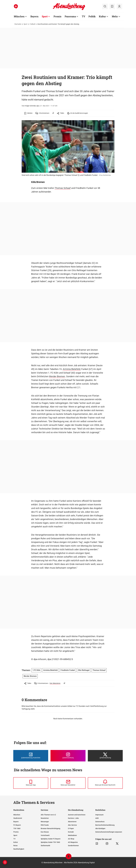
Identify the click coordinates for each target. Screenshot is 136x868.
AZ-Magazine (73, 842)
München (17, 815)
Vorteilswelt (45, 835)
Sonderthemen (73, 846)
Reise (15, 846)
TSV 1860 (17, 828)
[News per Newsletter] (68, 783)
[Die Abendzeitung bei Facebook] (31, 756)
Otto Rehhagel (84, 670)
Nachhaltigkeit (19, 849)
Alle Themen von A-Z (48, 815)
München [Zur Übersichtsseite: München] (19, 16)
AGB (97, 818)
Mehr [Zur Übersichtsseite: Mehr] (115, 16)
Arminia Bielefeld (71, 369)
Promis (16, 832)
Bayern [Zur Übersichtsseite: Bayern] (34, 16)
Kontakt (71, 832)
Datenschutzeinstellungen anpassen (109, 832)
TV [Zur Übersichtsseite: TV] (84, 16)
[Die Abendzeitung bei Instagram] (68, 756)
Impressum (99, 815)
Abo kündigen (100, 828)
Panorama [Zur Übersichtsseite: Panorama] (70, 16)
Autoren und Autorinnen (77, 815)
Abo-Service (72, 825)
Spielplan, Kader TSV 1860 (50, 842)
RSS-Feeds (45, 825)
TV (14, 839)
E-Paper (71, 828)
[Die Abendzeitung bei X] (105, 756)
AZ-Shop (71, 839)
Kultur (16, 842)
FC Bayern (17, 825)
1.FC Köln (36, 670)
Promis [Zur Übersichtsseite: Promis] (57, 16)
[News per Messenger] (31, 783)
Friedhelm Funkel (68, 670)
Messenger (45, 822)
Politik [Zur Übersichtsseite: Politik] (92, 16)
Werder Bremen (57, 376)
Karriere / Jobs (73, 818)
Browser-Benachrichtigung (50, 828)
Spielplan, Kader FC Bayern (51, 839)
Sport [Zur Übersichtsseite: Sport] (45, 16)
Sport (26, 24)
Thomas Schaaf (63, 188)
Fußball (32, 24)
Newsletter (45, 818)
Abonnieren (72, 822)
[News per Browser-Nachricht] (105, 783)
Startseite (18, 24)
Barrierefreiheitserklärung (105, 825)
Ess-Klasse (45, 832)
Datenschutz (100, 822)
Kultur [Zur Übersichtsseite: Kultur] (102, 16)
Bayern (16, 822)
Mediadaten (72, 835)
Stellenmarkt (45, 846)
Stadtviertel (18, 818)
